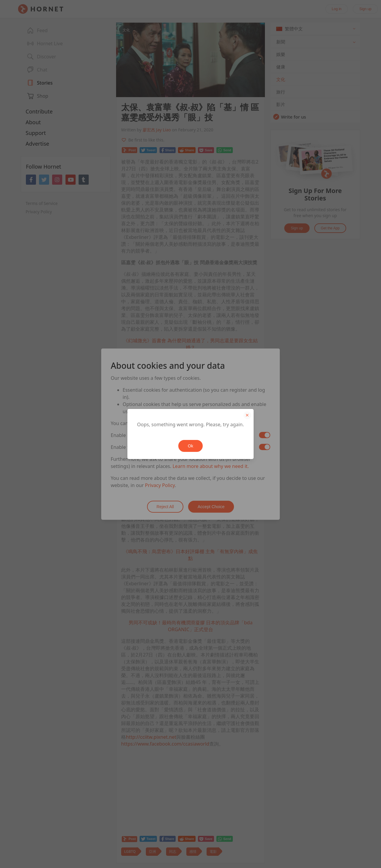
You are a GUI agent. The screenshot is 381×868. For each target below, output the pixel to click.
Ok (190, 446)
